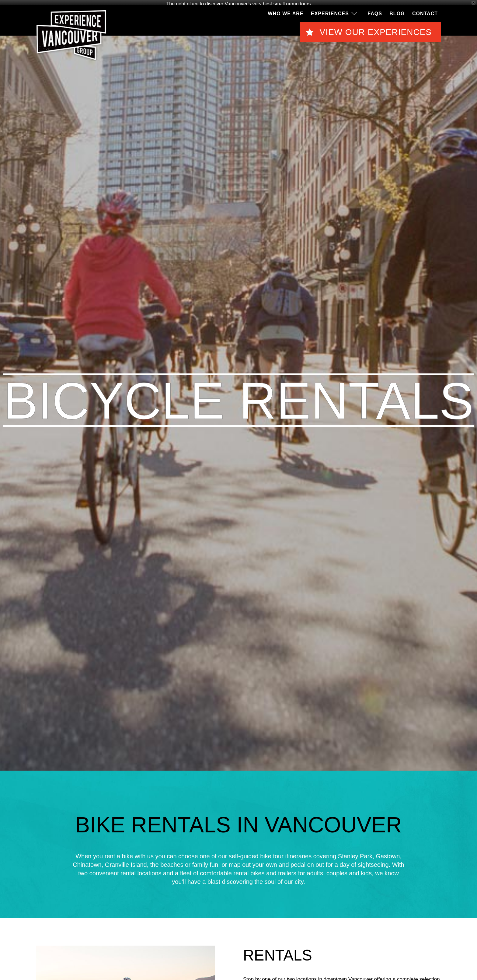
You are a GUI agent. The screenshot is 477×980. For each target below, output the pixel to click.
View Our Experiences (376, 31)
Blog (397, 12)
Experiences (330, 12)
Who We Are (286, 12)
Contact (425, 12)
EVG (71, 34)
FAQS (375, 12)
